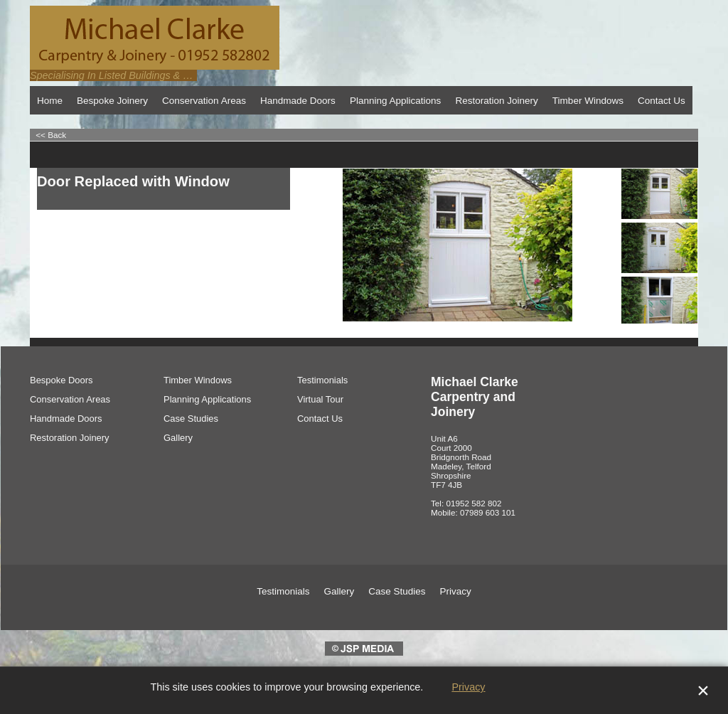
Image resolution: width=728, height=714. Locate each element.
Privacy (468, 687)
